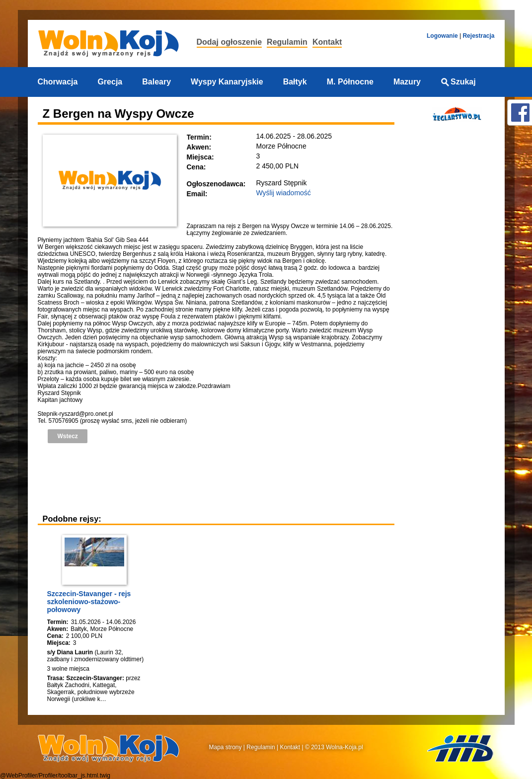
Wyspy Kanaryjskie (227, 82)
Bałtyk (295, 82)
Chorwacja (58, 82)
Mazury (407, 82)
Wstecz (68, 436)
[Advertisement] (219, 478)
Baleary (156, 82)
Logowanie (442, 36)
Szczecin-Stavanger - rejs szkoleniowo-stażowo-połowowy (89, 602)
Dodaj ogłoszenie (229, 42)
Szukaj (458, 82)
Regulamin (287, 42)
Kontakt (327, 42)
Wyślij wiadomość (284, 193)
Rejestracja (478, 36)
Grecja (110, 82)
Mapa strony (226, 747)
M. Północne (350, 82)
